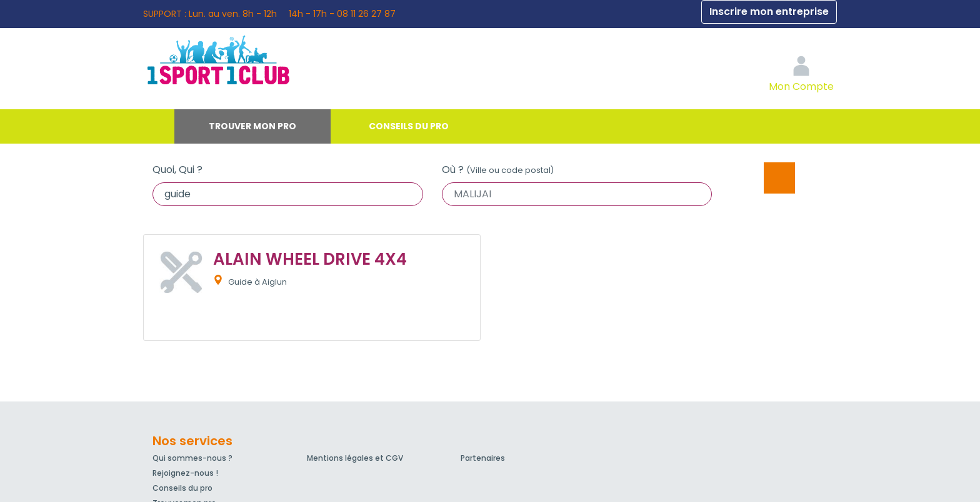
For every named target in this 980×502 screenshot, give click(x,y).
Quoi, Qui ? (177, 170)
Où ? (498, 170)
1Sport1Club (259, 59)
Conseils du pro (409, 126)
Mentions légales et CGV (355, 458)
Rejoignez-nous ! (185, 473)
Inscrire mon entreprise (769, 12)
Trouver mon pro (252, 126)
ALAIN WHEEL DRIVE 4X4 (310, 259)
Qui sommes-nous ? (192, 458)
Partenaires (483, 458)
